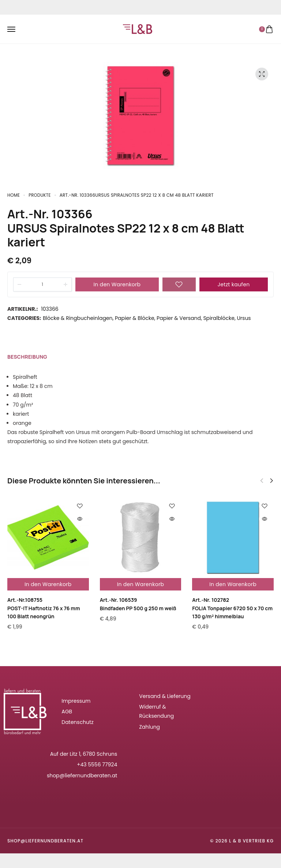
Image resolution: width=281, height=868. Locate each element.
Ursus (244, 318)
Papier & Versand (179, 318)
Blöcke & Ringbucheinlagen (78, 318)
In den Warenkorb (117, 284)
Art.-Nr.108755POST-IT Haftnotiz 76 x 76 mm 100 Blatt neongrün (44, 608)
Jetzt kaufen (234, 284)
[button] (271, 481)
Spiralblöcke (219, 318)
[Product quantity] (42, 284)
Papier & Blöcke (135, 318)
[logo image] (138, 29)
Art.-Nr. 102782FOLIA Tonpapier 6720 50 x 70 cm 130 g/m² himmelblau (232, 608)
